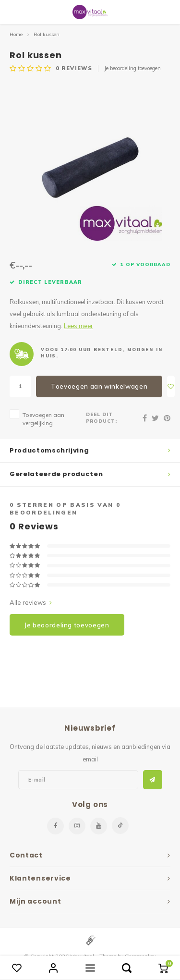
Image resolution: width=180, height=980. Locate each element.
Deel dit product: (102, 417)
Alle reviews (31, 602)
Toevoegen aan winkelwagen (99, 386)
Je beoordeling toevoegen (132, 68)
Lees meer (78, 326)
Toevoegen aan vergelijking (43, 419)
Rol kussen (47, 34)
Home (16, 34)
